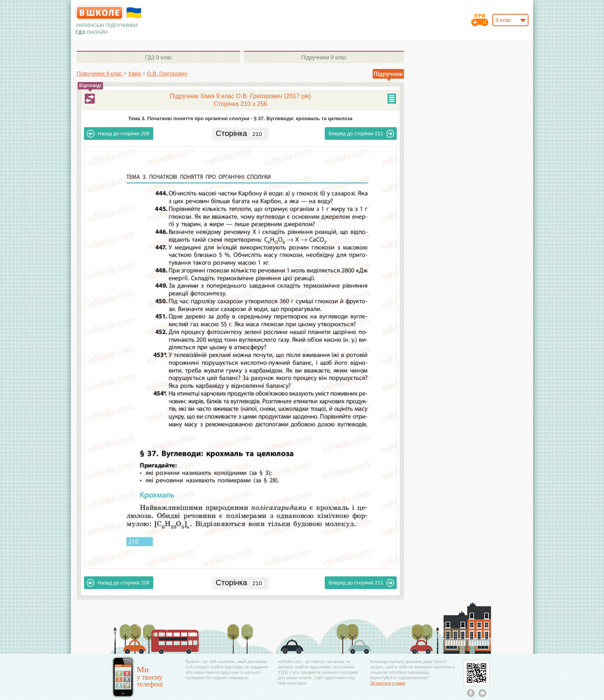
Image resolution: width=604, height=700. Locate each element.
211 (361, 134)
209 (118, 134)
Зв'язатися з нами (388, 683)
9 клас (159, 57)
